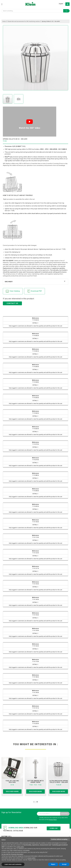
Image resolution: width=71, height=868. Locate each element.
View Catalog (13, 291)
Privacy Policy (53, 820)
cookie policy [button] (20, 847)
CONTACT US (12, 303)
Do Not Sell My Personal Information (12, 854)
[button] (67, 4)
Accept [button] (64, 864)
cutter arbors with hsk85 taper (35, 782)
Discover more (12, 791)
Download (54, 828)
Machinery (9, 282)
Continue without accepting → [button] (60, 839)
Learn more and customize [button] (13, 864)
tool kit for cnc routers (12, 782)
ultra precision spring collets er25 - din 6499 (59, 782)
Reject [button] (53, 864)
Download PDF (34, 291)
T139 (12, 211)
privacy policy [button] (31, 858)
